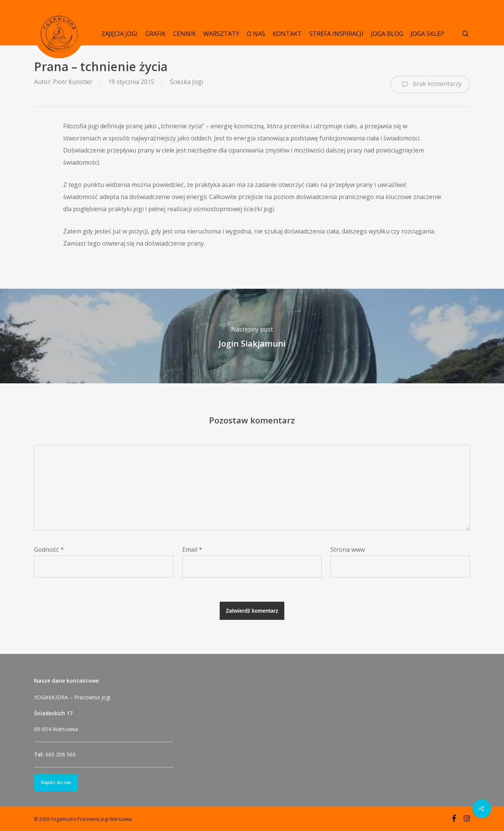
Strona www (348, 549)
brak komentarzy (430, 84)
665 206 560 (60, 754)
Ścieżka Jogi (186, 82)
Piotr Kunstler (73, 82)
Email (192, 549)
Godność (49, 549)
